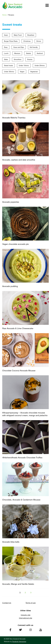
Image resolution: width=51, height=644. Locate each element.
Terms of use (31, 603)
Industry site (26, 615)
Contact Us (7, 603)
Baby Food (18, 35)
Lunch (6, 53)
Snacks (30, 59)
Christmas (27, 41)
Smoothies (18, 59)
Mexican (17, 53)
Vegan (22, 72)
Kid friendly (34, 47)
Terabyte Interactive (19, 642)
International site (26, 618)
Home (4, 15)
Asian (6, 35)
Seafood (40, 53)
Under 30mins (9, 72)
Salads (28, 53)
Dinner (39, 41)
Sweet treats (8, 65)
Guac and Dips (19, 47)
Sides (6, 59)
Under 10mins (24, 65)
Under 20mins (40, 65)
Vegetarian (34, 72)
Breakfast (31, 35)
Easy (6, 47)
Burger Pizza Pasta (11, 41)
